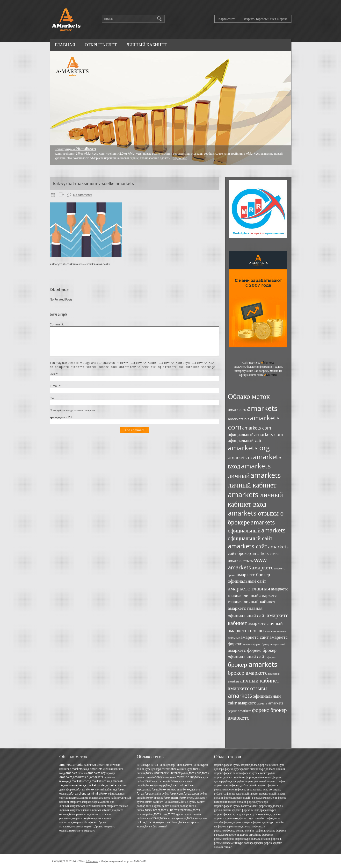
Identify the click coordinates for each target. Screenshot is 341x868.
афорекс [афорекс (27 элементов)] (271, 657)
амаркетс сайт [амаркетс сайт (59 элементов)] (255, 637)
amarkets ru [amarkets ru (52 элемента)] (240, 458)
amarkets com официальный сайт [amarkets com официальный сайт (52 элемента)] (256, 437)
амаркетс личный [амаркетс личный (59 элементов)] (265, 623)
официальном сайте (258, 375)
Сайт (53, 404)
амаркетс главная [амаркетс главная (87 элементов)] (249, 588)
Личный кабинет (146, 45)
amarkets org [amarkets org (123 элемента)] (249, 448)
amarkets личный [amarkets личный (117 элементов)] (249, 470)
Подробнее (180, 158)
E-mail (55, 392)
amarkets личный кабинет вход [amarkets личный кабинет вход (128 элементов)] (255, 499)
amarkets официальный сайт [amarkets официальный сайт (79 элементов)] (257, 534)
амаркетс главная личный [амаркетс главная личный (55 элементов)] (258, 592)
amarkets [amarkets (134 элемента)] (262, 408)
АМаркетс (92, 861)
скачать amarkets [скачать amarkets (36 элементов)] (270, 703)
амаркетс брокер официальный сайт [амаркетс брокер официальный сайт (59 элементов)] (249, 578)
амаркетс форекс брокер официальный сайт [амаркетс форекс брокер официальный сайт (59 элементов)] (252, 653)
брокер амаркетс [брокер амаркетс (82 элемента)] (248, 673)
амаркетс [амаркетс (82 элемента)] (263, 567)
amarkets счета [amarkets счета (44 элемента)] (265, 553)
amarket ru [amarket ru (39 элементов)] (237, 409)
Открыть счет (101, 45)
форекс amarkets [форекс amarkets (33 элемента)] (240, 711)
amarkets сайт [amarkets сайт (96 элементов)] (248, 546)
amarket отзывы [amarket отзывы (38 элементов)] (241, 561)
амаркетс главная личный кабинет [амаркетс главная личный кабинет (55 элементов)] (252, 598)
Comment (56, 324)
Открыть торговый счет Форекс (265, 19)
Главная (65, 45)
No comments (83, 195)
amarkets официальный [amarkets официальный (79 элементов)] (251, 526)
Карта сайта (227, 19)
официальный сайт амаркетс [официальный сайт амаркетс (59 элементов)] (254, 699)
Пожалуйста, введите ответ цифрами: (73, 416)
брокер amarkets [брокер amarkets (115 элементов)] (253, 664)
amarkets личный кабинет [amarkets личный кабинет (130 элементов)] (254, 480)
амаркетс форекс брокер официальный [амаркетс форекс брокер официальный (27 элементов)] (264, 644)
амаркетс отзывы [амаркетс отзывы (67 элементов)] (246, 630)
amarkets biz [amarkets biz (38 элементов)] (239, 419)
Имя (54, 380)
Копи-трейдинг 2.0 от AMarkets (75, 149)
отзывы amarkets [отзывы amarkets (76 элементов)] (248, 692)
